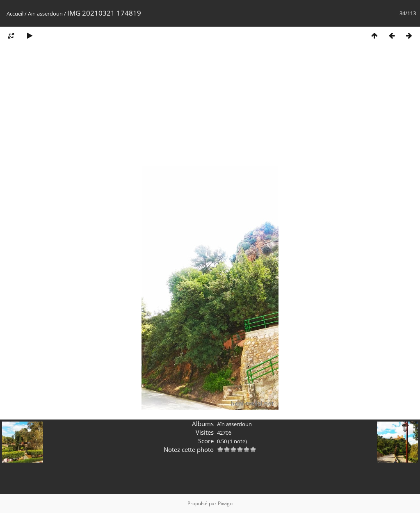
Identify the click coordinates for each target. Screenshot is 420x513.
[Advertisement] (210, 108)
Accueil (15, 14)
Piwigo (225, 503)
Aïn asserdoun (45, 14)
